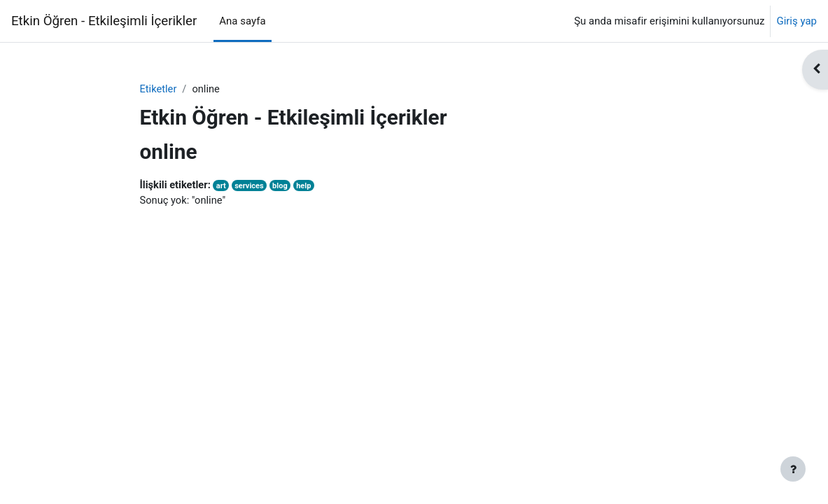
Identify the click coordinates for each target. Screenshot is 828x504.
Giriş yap (797, 21)
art (223, 186)
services (251, 186)
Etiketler (159, 89)
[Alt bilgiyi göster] (793, 469)
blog (283, 186)
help (307, 186)
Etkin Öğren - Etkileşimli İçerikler (104, 21)
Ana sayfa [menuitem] (242, 21)
